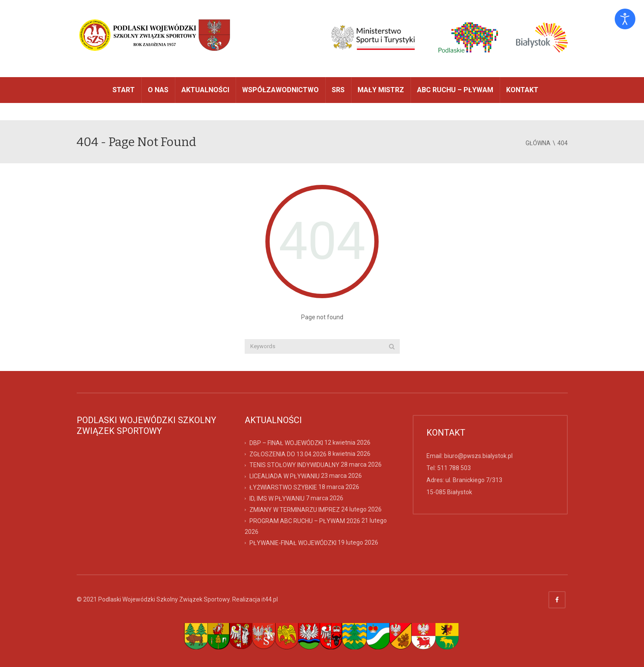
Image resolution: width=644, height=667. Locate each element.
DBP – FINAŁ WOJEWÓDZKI (286, 443)
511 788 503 (454, 468)
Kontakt (522, 90)
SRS (338, 90)
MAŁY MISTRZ (381, 90)
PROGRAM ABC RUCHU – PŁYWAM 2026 (305, 521)
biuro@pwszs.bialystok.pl (478, 456)
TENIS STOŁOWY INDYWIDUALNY (294, 465)
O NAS (158, 90)
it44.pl (270, 599)
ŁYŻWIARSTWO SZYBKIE (283, 487)
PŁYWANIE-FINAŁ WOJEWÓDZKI (293, 543)
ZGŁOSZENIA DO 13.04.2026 (288, 454)
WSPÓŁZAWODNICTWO (280, 90)
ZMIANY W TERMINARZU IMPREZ (295, 510)
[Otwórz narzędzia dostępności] (625, 19)
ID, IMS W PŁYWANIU (277, 499)
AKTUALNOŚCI (205, 90)
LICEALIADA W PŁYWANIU (285, 476)
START (124, 90)
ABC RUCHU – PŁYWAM (455, 90)
